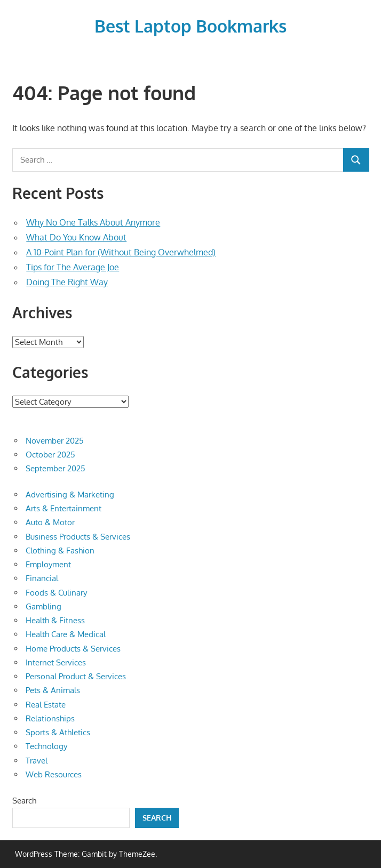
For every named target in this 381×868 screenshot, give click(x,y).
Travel (37, 761)
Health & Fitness (55, 620)
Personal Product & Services (76, 676)
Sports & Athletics (58, 732)
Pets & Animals (53, 690)
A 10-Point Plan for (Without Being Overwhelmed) (121, 252)
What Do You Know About (76, 237)
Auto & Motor (50, 522)
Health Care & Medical (66, 634)
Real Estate (46, 705)
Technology (46, 746)
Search (24, 801)
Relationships (50, 718)
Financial (42, 578)
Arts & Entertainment (63, 508)
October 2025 (50, 455)
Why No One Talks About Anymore (93, 222)
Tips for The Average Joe (73, 267)
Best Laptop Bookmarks (190, 26)
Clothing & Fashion (60, 550)
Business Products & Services (78, 537)
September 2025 (55, 468)
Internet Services (56, 662)
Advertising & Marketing (70, 495)
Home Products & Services (73, 649)
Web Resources (54, 774)
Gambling (43, 606)
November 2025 (55, 441)
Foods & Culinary (56, 593)
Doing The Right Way (67, 282)
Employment (48, 564)
